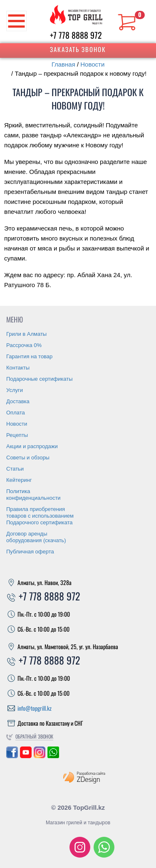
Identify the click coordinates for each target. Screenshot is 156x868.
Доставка (18, 401)
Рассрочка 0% (24, 345)
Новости (92, 64)
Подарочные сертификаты (39, 379)
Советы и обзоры (28, 458)
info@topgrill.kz (35, 708)
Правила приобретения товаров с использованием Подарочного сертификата (40, 516)
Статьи (15, 469)
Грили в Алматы (26, 334)
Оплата (16, 413)
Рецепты (17, 435)
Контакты (18, 368)
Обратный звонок (34, 736)
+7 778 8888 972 (76, 35)
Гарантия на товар (29, 356)
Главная (63, 64)
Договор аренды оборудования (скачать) (36, 537)
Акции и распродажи (32, 446)
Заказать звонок (78, 49)
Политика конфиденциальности (33, 495)
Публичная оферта (30, 552)
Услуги (15, 390)
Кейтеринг (19, 480)
